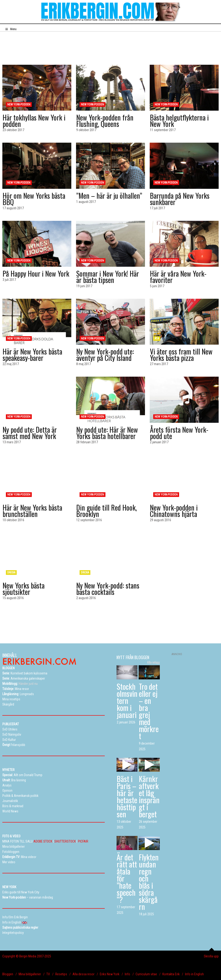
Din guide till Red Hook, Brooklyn (106, 511)
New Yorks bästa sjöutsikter (24, 589)
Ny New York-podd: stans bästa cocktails (108, 589)
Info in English (194, 974)
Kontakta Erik (171, 974)
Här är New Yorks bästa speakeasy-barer (32, 355)
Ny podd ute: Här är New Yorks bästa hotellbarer (107, 433)
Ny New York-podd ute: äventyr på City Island (105, 355)
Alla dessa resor (83, 974)
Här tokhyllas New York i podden (34, 121)
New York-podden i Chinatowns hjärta (174, 511)
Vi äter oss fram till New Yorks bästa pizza (181, 355)
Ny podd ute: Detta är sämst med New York (30, 433)
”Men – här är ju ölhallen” (109, 196)
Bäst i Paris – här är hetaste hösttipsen (127, 796)
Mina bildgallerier (30, 974)
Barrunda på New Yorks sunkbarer (180, 199)
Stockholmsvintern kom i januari (127, 700)
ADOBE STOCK (43, 841)
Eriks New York (110, 974)
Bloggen (8, 974)
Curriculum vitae (146, 974)
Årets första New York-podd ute (179, 433)
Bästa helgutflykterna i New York (179, 121)
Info (127, 974)
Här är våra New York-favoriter (178, 277)
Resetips (61, 974)
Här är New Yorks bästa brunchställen (32, 511)
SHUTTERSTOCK (65, 841)
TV (48, 974)
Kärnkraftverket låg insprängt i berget (149, 796)
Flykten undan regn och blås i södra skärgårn (149, 882)
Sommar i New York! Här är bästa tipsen (108, 277)
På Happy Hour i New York (36, 273)
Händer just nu (20, 684)
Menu (11, 29)
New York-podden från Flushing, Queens (105, 121)
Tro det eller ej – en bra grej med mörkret (149, 711)
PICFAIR (83, 841)
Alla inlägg (153, 662)
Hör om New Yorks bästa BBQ (34, 199)
